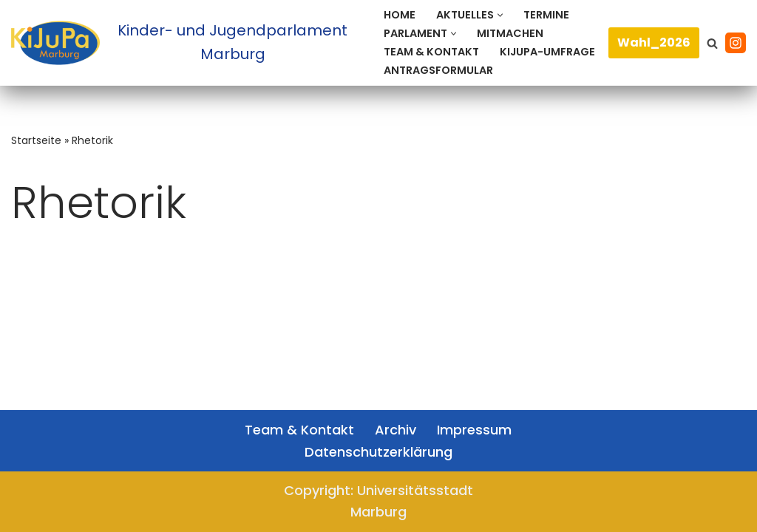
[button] (500, 15)
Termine (546, 15)
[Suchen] (712, 43)
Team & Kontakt (431, 52)
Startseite (36, 140)
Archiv (396, 430)
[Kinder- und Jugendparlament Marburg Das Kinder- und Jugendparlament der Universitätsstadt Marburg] (185, 42)
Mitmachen (510, 33)
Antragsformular (438, 70)
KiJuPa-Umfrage (547, 52)
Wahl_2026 (654, 42)
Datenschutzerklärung (378, 452)
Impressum (474, 430)
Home (400, 15)
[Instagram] (736, 43)
